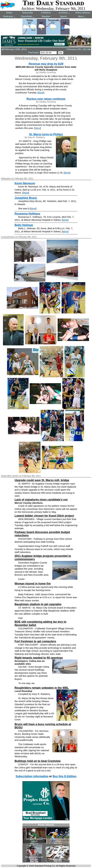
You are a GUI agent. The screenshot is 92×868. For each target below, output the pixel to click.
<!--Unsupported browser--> (46, 843)
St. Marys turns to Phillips (46, 134)
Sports (63, 16)
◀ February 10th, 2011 (14, 49)
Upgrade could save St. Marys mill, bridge (42, 480)
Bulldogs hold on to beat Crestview (38, 761)
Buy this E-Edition (64, 776)
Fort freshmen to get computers (35, 641)
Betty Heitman (24, 225)
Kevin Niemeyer (25, 183)
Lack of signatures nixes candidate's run (41, 500)
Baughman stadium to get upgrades (38, 604)
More (82, 17)
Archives (64, 13)
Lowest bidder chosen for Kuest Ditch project (44, 516)
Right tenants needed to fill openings (39, 658)
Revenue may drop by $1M (46, 64)
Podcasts (9, 17)
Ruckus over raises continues (46, 99)
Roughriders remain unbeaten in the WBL (42, 688)
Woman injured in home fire (33, 584)
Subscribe (28, 13)
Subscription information (32, 776)
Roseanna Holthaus (27, 214)
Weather (46, 16)
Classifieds (28, 17)
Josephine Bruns (26, 198)
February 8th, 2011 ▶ (78, 49)
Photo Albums (83, 13)
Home (9, 13)
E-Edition (46, 13)
